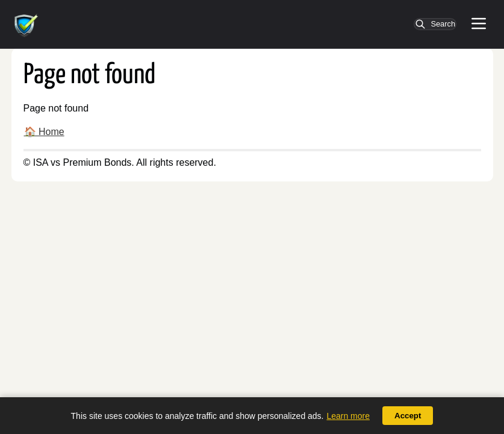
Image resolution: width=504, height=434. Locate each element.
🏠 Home (44, 132)
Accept (408, 416)
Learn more (348, 416)
